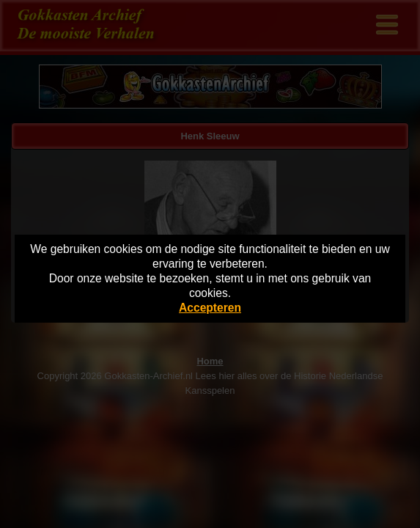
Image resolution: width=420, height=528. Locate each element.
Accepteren (210, 308)
